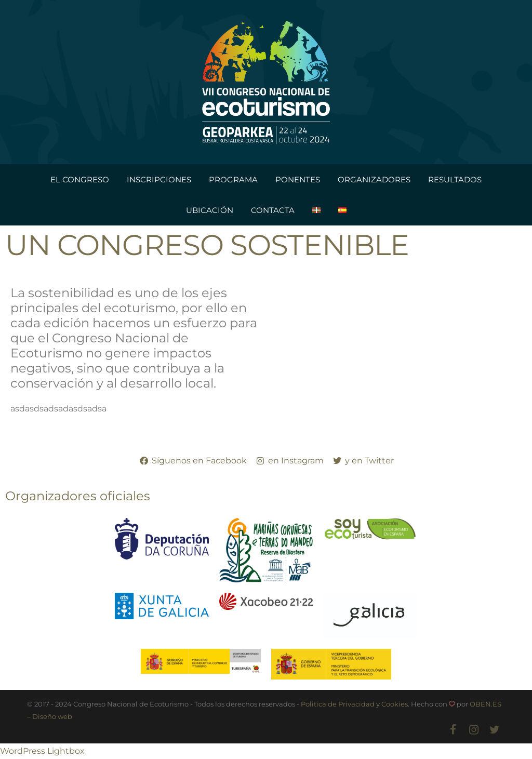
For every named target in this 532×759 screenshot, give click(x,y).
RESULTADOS (455, 179)
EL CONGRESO (80, 179)
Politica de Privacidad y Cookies (354, 704)
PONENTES (298, 179)
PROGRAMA (233, 179)
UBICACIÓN (210, 210)
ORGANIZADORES (374, 179)
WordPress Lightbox (42, 751)
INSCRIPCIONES (159, 179)
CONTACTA (273, 210)
